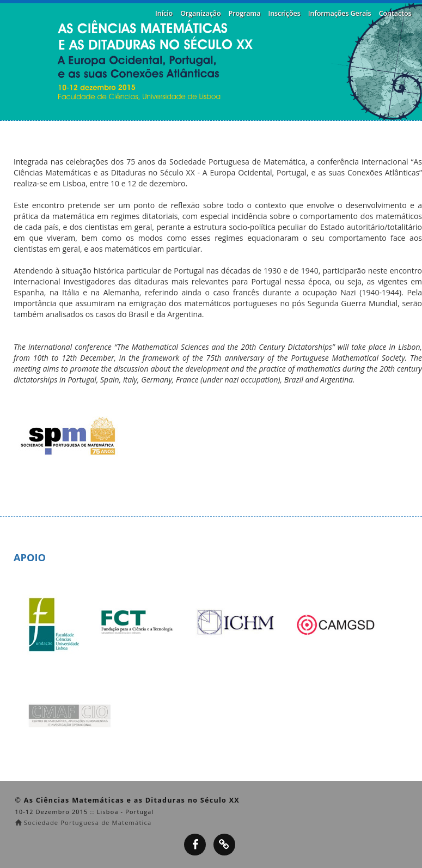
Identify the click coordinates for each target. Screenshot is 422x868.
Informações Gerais (340, 13)
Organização (200, 13)
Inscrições (284, 13)
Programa (245, 13)
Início (164, 13)
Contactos (395, 13)
